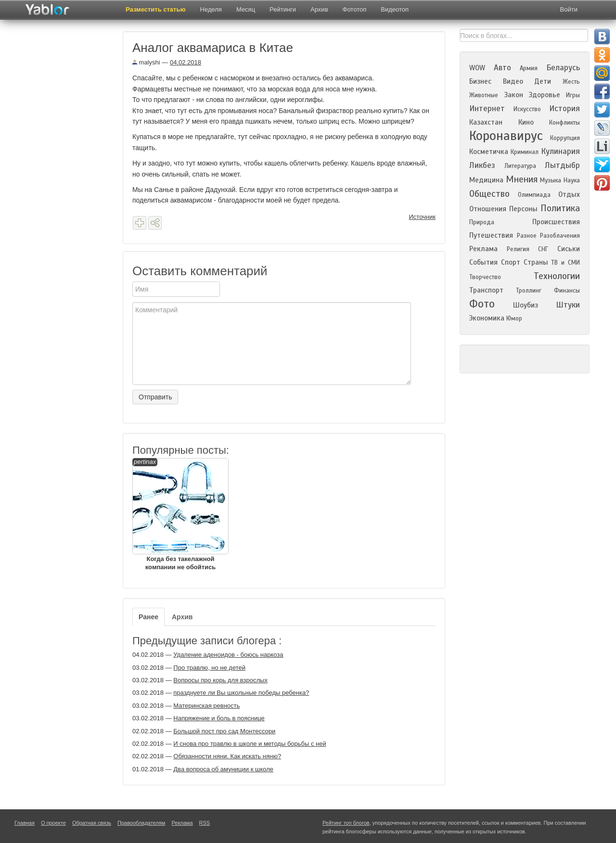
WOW (477, 68)
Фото (482, 304)
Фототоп (355, 9)
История (565, 109)
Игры (573, 95)
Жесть (571, 82)
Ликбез (482, 165)
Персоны (523, 209)
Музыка (551, 180)
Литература (520, 166)
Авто (502, 68)
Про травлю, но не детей (209, 668)
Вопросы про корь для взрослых (220, 680)
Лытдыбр (562, 165)
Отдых (569, 194)
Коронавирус (506, 136)
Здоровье (544, 95)
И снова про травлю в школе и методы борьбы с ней (250, 744)
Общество (489, 194)
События (483, 262)
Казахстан (486, 122)
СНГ (543, 249)
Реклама (483, 249)
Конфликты (565, 123)
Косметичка (489, 152)
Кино (526, 122)
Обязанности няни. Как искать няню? (227, 756)
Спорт (511, 262)
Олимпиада (534, 195)
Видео (513, 81)
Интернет (487, 109)
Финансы (567, 291)
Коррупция (565, 138)
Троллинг (529, 291)
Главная (25, 823)
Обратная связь (92, 823)
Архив (319, 9)
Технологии (557, 276)
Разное (527, 236)
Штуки (568, 305)
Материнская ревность (206, 706)
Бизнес (480, 81)
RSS (205, 823)
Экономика (487, 318)
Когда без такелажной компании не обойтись (180, 514)
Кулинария (560, 151)
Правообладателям (141, 823)
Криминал (525, 152)
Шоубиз (526, 305)
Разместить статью (156, 9)
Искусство (527, 109)
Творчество (485, 277)
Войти (569, 9)
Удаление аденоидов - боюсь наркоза (228, 655)
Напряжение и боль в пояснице (219, 718)
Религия (518, 249)
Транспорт (486, 290)
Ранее (148, 617)
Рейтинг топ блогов (346, 823)
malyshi (146, 62)
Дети (543, 81)
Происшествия (556, 222)
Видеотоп (395, 9)
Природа (482, 222)
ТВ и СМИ (565, 263)
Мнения (522, 179)
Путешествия (491, 235)
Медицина (486, 180)
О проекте (53, 823)
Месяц (246, 9)
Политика (560, 208)
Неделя (211, 9)
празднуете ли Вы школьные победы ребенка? (241, 693)
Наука (572, 180)
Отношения (488, 209)
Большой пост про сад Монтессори (224, 731)
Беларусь (563, 68)
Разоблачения (560, 236)
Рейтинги (283, 9)
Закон (513, 95)
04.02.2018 (186, 62)
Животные (484, 95)
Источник (423, 217)
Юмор (514, 319)
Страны (536, 262)
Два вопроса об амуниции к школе (223, 769)
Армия (529, 68)
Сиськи (569, 249)
